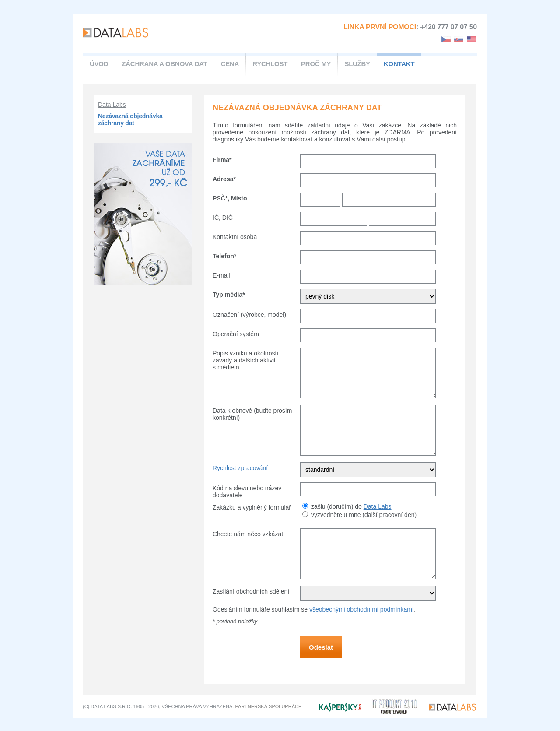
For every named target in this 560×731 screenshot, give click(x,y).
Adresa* (224, 179)
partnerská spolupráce (268, 706)
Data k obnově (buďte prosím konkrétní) (252, 414)
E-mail (221, 275)
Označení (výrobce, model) (249, 315)
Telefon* (224, 256)
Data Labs (112, 105)
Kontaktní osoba (235, 237)
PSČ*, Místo (230, 198)
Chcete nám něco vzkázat (248, 534)
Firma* (222, 160)
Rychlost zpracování (240, 468)
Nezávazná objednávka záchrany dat (130, 119)
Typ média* (229, 295)
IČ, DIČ (223, 218)
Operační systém (236, 334)
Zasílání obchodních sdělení (251, 591)
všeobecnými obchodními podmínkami (361, 609)
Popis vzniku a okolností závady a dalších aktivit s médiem (245, 360)
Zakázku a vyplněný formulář (252, 507)
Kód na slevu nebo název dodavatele (247, 492)
